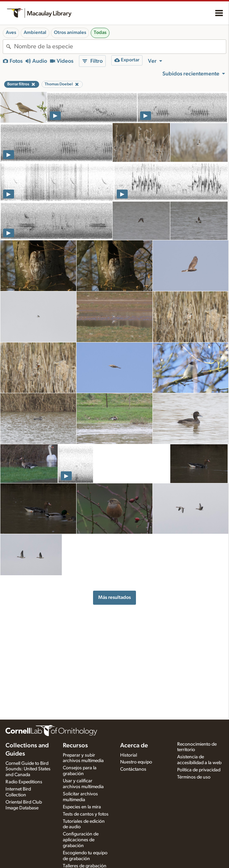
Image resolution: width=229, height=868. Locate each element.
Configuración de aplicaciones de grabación (81, 840)
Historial (129, 755)
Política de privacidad (199, 770)
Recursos (75, 746)
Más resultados (114, 597)
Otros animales (70, 33)
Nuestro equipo (136, 762)
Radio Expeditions (24, 782)
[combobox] (120, 47)
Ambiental (35, 33)
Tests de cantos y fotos (86, 814)
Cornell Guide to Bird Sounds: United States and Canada (28, 769)
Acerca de (134, 746)
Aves (11, 33)
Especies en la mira (82, 807)
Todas (100, 33)
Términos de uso (194, 777)
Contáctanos (133, 769)
